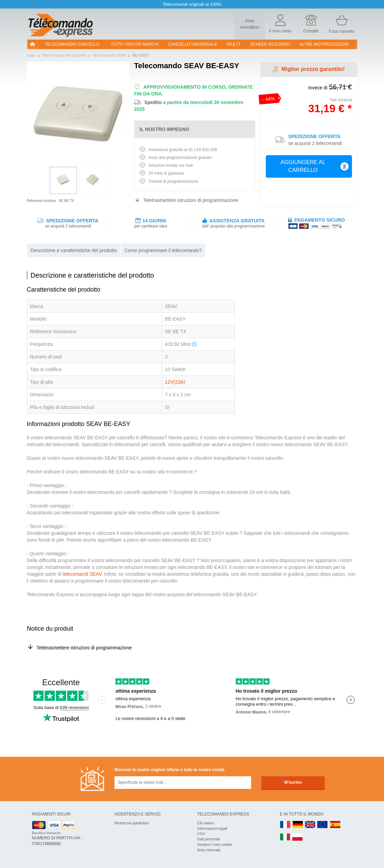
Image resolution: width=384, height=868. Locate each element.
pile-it (234, 44)
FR (285, 825)
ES (335, 825)
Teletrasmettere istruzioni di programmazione (191, 200)
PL (298, 837)
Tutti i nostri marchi (135, 44)
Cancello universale (193, 44)
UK (310, 825)
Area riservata (209, 850)
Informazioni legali (212, 828)
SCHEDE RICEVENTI (270, 44)
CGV (201, 834)
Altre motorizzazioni (324, 44)
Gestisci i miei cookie (215, 844)
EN (323, 825)
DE (298, 825)
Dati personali (209, 839)
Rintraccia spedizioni (132, 823)
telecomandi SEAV (82, 574)
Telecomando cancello (72, 44)
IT (285, 837)
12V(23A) (175, 382)
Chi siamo (206, 823)
